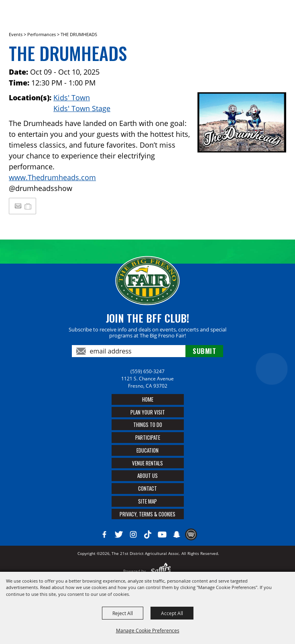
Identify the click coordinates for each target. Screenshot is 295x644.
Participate (148, 437)
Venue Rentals (147, 463)
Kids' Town (72, 98)
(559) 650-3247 (147, 371)
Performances (42, 34)
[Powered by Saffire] (161, 571)
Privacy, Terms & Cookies (147, 514)
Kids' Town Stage (82, 108)
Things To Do (148, 425)
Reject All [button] (123, 613)
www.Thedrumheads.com (52, 177)
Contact (147, 488)
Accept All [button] (172, 613)
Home (148, 399)
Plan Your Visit (148, 412)
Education (147, 450)
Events (16, 34)
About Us (147, 475)
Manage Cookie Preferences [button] (148, 630)
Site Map (147, 501)
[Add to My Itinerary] (28, 206)
